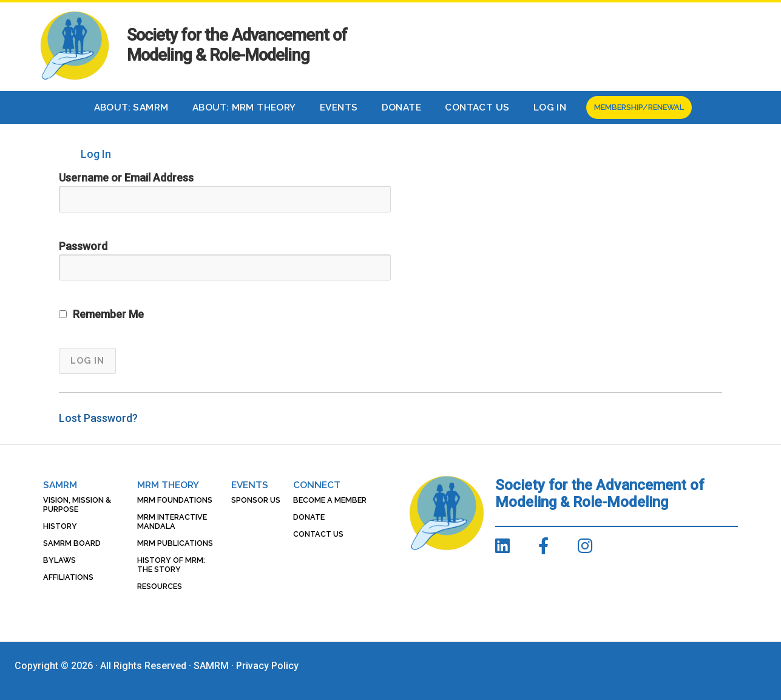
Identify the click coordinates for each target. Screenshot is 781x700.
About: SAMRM (131, 107)
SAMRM (60, 485)
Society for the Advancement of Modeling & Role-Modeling (237, 45)
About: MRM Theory (244, 107)
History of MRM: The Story (171, 565)
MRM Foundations (175, 500)
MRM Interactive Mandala (172, 522)
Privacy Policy (267, 666)
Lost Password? (98, 418)
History (60, 526)
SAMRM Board (72, 543)
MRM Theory (168, 485)
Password (83, 246)
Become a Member (330, 500)
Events (339, 107)
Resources (160, 586)
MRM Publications (175, 543)
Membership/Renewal (639, 107)
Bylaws (59, 560)
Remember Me (101, 314)
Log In (550, 107)
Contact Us (477, 107)
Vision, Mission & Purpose (77, 505)
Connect (317, 485)
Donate (401, 107)
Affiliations (68, 577)
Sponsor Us (256, 500)
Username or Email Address (126, 178)
